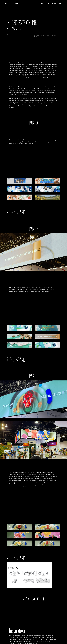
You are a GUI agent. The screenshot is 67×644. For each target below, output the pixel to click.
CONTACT (61, 3)
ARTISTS (54, 3)
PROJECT (41, 3)
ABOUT (48, 3)
